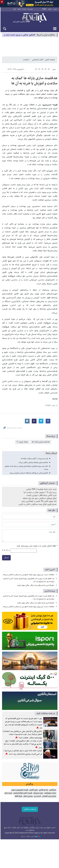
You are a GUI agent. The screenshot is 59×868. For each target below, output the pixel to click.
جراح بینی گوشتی (49, 798)
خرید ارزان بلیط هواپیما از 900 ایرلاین (41, 490)
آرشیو (14, 10)
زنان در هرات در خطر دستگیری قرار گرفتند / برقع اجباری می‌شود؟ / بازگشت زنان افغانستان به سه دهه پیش (23, 746)
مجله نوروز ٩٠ (22, 443)
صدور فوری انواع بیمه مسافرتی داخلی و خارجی (38, 505)
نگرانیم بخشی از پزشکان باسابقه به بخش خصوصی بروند (29, 474)
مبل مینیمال (38, 795)
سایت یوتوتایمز (50, 795)
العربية (50, 10)
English (44, 10)
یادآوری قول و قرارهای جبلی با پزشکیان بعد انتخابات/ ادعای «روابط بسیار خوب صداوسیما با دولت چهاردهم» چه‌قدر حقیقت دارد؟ (22, 736)
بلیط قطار (18, 798)
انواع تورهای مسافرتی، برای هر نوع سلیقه (40, 499)
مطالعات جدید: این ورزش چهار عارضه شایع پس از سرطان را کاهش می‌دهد (29, 576)
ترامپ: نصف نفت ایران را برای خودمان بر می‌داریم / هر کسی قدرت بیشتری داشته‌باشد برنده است (23, 754)
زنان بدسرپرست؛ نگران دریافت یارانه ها (35, 460)
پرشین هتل (28, 798)
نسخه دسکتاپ (29, 811)
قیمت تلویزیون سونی (20, 792)
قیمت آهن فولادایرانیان (23, 795)
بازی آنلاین (33, 792)
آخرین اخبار (50, 571)
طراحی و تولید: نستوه (31, 838)
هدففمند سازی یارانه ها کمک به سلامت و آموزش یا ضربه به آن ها (34, 82)
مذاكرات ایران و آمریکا (46, 36)
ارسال (6, 559)
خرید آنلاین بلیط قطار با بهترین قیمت (41, 496)
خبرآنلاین (29, 19)
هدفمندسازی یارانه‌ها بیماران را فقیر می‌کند (33, 463)
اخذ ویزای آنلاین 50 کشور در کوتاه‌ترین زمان (39, 502)
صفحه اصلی (50, 61)
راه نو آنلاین (43, 792)
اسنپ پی (37, 798)
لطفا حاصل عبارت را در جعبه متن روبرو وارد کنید (37, 547)
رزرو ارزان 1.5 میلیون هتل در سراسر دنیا (40, 493)
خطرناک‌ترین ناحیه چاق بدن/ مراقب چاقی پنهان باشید (36, 586)
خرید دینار (8, 795)
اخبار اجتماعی (37, 61)
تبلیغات (19, 10)
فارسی (55, 10)
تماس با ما (30, 10)
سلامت (26, 61)
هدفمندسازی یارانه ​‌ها (41, 443)
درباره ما (24, 10)
